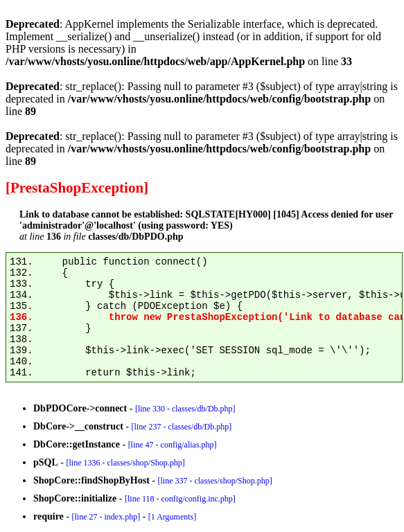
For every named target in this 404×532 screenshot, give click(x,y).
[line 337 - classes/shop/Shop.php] (214, 481)
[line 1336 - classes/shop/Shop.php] (125, 463)
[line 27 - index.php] (106, 517)
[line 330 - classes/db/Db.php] (185, 409)
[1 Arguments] (172, 517)
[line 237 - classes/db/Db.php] (181, 427)
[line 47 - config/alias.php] (173, 445)
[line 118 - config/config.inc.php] (180, 499)
